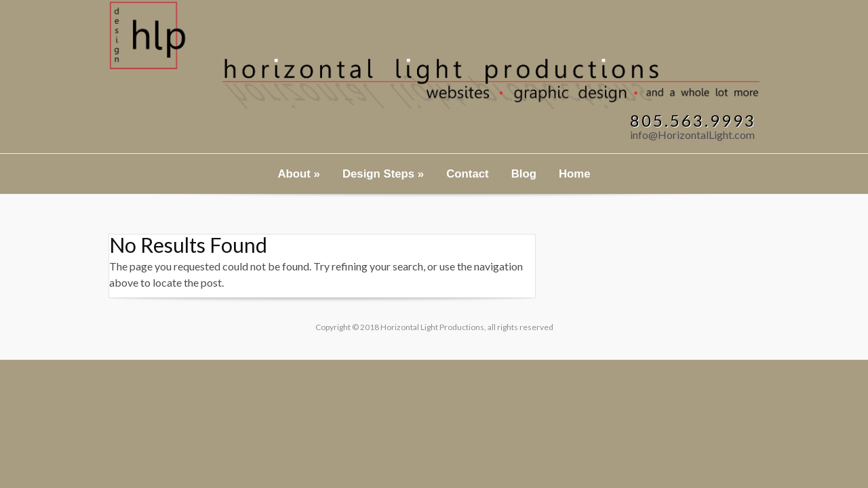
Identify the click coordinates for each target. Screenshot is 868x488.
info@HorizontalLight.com (692, 135)
